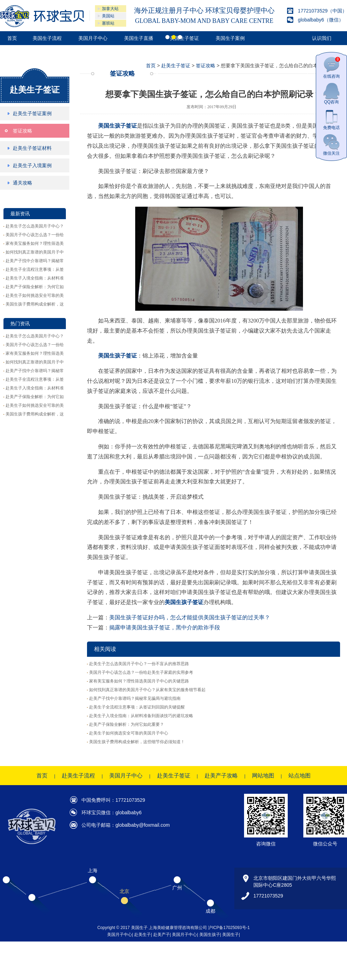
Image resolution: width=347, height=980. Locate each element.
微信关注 (331, 145)
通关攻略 (23, 183)
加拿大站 (110, 9)
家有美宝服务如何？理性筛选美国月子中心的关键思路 (139, 681)
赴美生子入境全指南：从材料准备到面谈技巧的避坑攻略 (141, 716)
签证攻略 (23, 131)
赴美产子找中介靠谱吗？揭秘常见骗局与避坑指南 (135, 698)
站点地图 (300, 776)
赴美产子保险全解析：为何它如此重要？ (127, 724)
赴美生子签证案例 (32, 113)
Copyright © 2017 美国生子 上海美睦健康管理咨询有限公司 (153, 928)
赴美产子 (162, 935)
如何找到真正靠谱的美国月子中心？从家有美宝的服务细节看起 (147, 690)
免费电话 (331, 119)
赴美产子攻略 (221, 776)
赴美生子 (142, 935)
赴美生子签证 (35, 90)
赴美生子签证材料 (32, 148)
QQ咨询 (331, 93)
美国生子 (231, 935)
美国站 (108, 16)
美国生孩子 (210, 935)
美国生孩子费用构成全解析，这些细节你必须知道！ (137, 742)
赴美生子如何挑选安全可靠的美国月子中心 (129, 733)
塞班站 (108, 23)
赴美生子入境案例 (32, 165)
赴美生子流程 (78, 776)
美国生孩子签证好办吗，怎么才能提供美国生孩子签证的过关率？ (190, 617)
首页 (151, 66)
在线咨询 (332, 68)
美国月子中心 (126, 776)
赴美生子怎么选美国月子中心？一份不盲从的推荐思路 (139, 664)
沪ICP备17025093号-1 (229, 928)
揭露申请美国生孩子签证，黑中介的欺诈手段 (165, 627)
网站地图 (263, 776)
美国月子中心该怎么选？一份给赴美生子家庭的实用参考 (141, 672)
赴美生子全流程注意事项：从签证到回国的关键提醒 (137, 707)
